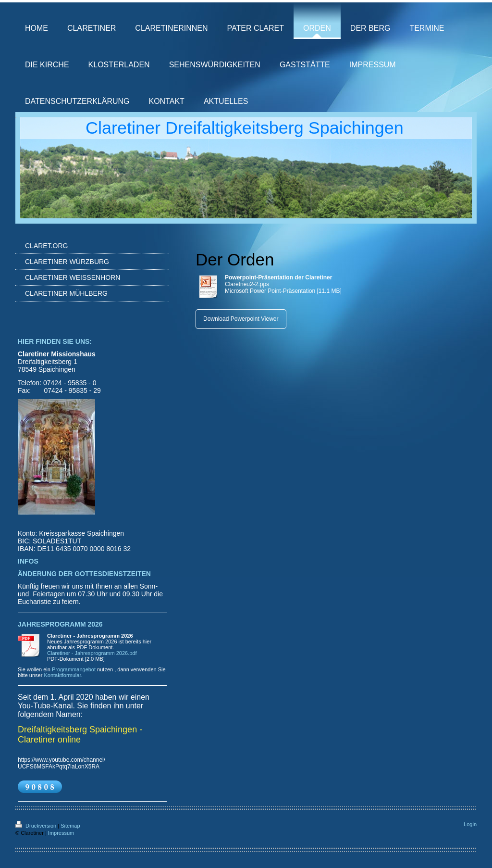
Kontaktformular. (63, 675)
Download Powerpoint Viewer (241, 319)
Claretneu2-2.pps (247, 284)
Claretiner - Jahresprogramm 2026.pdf (92, 653)
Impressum (61, 833)
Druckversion (37, 826)
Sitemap (70, 826)
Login (470, 824)
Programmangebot (74, 669)
